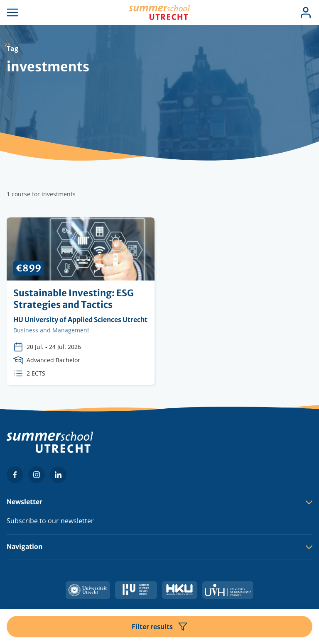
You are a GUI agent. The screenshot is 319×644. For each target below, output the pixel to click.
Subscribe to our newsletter (50, 521)
